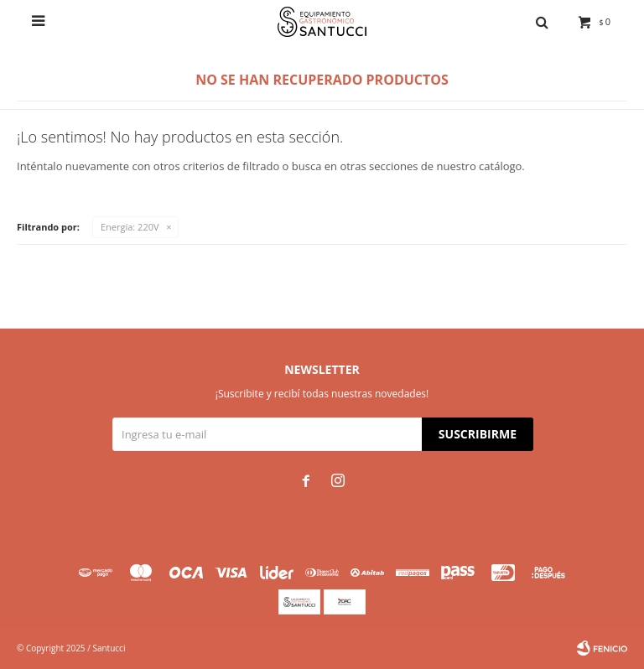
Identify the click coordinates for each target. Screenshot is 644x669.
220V (130, 227)
